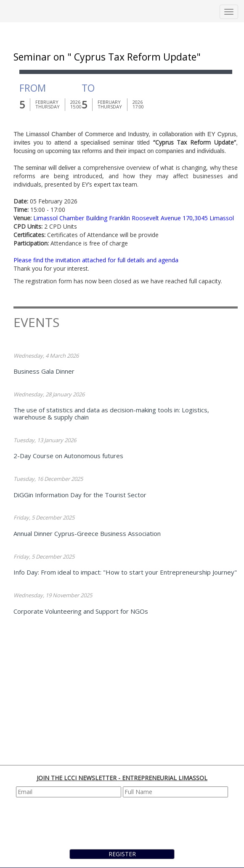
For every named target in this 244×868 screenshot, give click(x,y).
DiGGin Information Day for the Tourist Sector (80, 495)
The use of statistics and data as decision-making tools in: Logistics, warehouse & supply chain (111, 413)
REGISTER (122, 854)
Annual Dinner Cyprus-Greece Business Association (87, 533)
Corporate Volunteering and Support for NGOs (81, 611)
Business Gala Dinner (44, 371)
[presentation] (123, 822)
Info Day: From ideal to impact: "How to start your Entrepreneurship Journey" (125, 572)
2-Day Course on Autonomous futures (68, 456)
